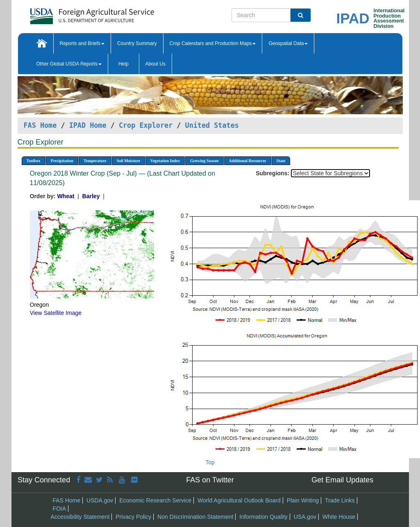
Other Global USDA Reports (69, 64)
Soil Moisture (128, 161)
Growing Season (204, 161)
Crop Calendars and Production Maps (213, 43)
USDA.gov (100, 500)
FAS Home (40, 125)
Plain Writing (303, 500)
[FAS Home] (72, 13)
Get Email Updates (342, 480)
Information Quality (263, 517)
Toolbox (34, 161)
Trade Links (340, 500)
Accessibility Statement (80, 517)
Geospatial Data (288, 43)
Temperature (95, 161)
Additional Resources (248, 161)
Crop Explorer (146, 125)
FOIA (59, 509)
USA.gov (305, 517)
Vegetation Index (165, 161)
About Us (156, 64)
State (281, 161)
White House (339, 517)
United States (212, 125)
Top (210, 462)
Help (124, 64)
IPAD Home (88, 125)
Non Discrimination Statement (195, 517)
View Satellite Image (56, 313)
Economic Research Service (155, 500)
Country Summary (137, 43)
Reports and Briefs (82, 43)
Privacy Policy (133, 517)
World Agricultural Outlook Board (239, 500)
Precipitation (62, 161)
